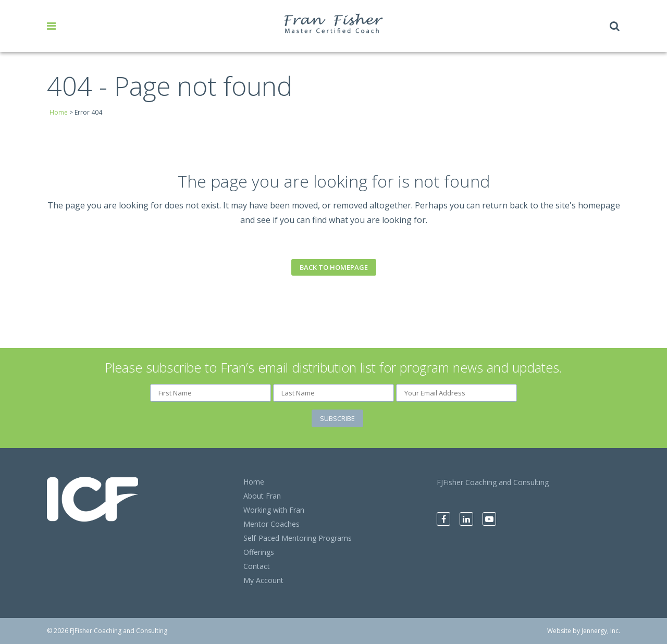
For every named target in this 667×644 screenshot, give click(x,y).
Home (59, 112)
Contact (257, 566)
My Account (263, 580)
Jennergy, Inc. (601, 631)
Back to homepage (334, 267)
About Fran (262, 496)
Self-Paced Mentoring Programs (298, 538)
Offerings (259, 552)
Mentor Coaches (271, 524)
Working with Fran (274, 510)
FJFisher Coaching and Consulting (493, 482)
